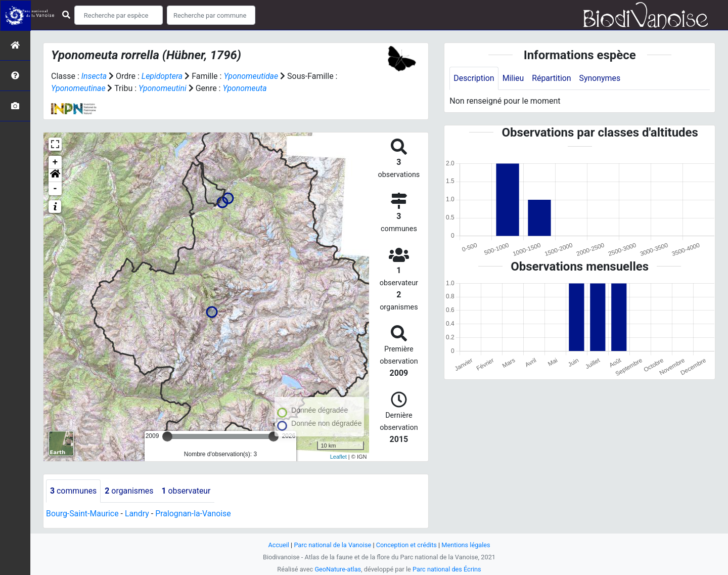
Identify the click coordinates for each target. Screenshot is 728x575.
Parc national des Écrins (447, 569)
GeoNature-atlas (337, 569)
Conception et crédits (407, 545)
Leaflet (338, 457)
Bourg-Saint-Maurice (83, 514)
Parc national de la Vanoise (332, 545)
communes (74, 491)
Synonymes (601, 78)
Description (474, 78)
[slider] (167, 436)
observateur (187, 491)
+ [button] (55, 162)
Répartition (552, 78)
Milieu (513, 78)
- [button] (55, 189)
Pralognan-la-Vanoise (194, 514)
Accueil (278, 545)
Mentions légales (466, 545)
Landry (138, 514)
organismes (130, 491)
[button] (55, 175)
